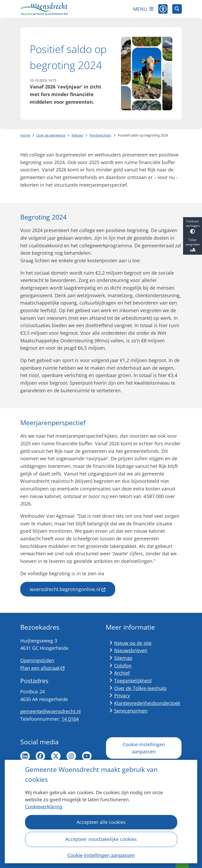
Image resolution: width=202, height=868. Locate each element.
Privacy (122, 696)
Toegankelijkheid (133, 681)
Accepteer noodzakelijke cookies (101, 839)
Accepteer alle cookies (101, 822)
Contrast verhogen (193, 226)
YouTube (87, 756)
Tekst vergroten (193, 245)
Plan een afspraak (43, 668)
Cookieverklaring (44, 807)
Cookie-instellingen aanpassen (101, 855)
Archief (122, 673)
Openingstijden (37, 660)
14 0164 (70, 719)
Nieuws (77, 135)
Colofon (123, 666)
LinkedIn (25, 756)
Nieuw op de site (133, 643)
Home (25, 135)
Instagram (71, 756)
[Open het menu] (143, 9)
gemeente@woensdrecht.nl (50, 711)
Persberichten (100, 135)
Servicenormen (131, 711)
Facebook (41, 756)
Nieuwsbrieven (131, 650)
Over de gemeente (51, 135)
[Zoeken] (177, 9)
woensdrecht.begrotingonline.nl (68, 589)
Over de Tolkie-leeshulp (140, 688)
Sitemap (123, 658)
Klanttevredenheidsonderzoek (147, 703)
